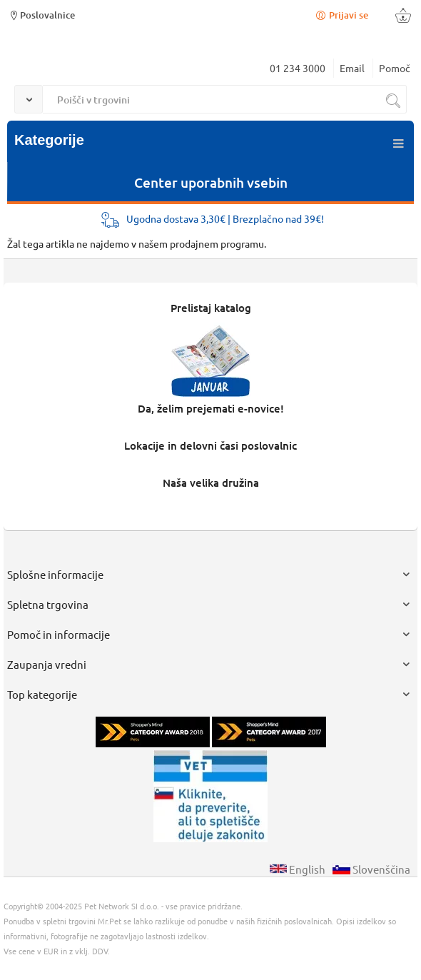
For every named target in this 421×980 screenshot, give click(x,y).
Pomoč (395, 68)
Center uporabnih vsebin (211, 182)
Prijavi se (341, 15)
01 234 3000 (298, 68)
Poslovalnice (41, 15)
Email (352, 68)
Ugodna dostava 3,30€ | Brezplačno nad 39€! (225, 218)
